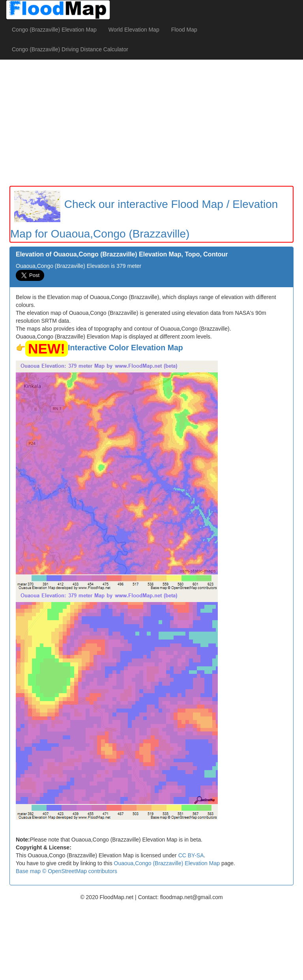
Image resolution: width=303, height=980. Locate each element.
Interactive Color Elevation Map (125, 348)
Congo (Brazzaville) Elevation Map (54, 30)
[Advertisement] (151, 123)
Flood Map (184, 30)
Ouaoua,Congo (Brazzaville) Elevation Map (167, 863)
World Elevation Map (134, 30)
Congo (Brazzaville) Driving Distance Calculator (70, 49)
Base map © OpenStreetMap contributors (66, 871)
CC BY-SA (191, 855)
